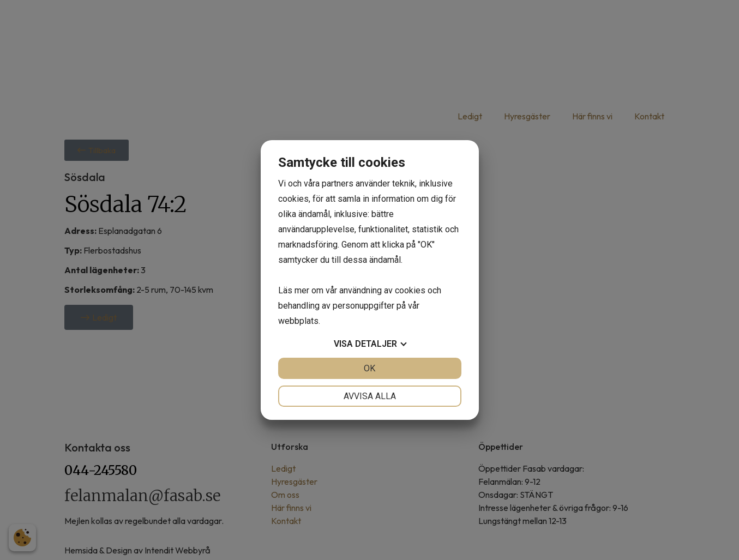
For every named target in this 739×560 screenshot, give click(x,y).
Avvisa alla (370, 396)
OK (370, 368)
